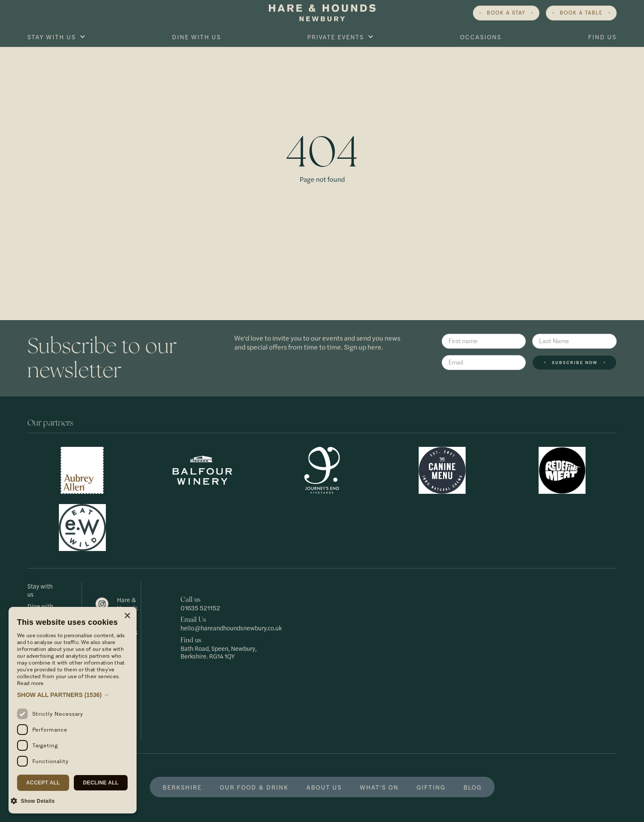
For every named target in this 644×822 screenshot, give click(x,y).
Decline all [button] (101, 783)
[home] (322, 13)
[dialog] (73, 710)
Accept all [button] (43, 783)
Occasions (481, 37)
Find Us (602, 37)
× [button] (127, 616)
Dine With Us (197, 37)
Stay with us (40, 590)
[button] (56, 37)
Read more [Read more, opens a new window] (31, 683)
